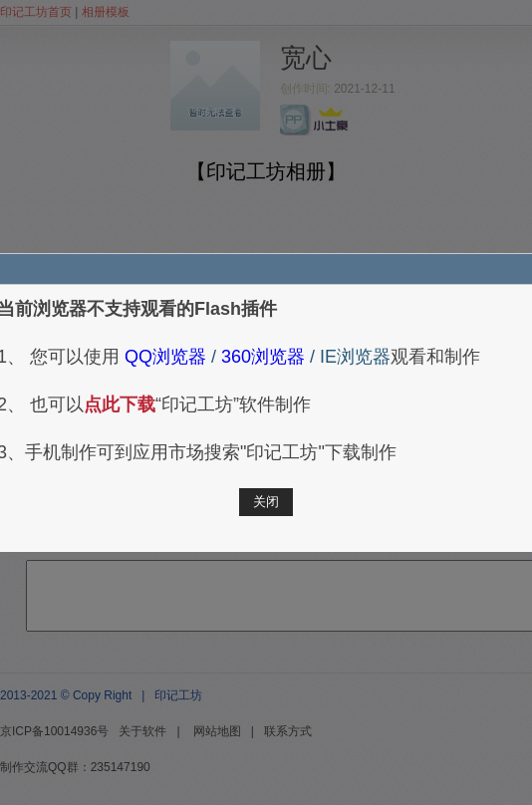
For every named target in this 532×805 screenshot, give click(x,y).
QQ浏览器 (163, 357)
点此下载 (120, 404)
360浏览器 (261, 357)
